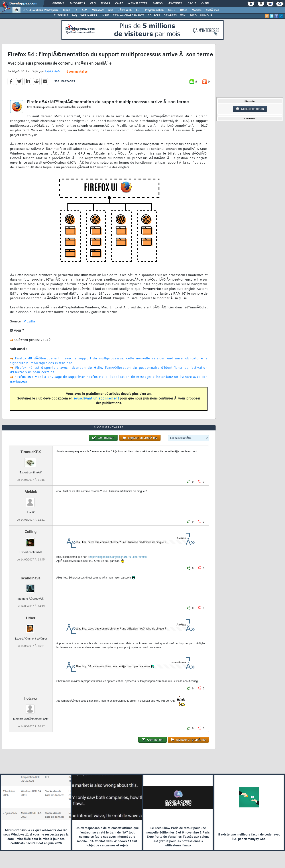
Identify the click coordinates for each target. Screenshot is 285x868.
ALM (84, 10)
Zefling (31, 532)
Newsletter (138, 4)
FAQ (93, 4)
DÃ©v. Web (125, 10)
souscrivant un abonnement (96, 399)
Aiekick (31, 492)
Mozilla (29, 322)
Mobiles (197, 10)
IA (76, 10)
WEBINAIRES (89, 16)
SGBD (172, 10)
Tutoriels (77, 4)
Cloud (67, 10)
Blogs (105, 4)
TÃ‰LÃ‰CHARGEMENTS (129, 16)
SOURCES (154, 16)
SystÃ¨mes (213, 10)
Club (205, 4)
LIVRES (105, 16)
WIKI (183, 16)
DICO (193, 16)
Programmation (154, 10)
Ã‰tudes (175, 4)
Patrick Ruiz (52, 72)
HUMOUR (206, 16)
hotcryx (31, 698)
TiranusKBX (31, 452)
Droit (192, 4)
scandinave (31, 578)
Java (111, 10)
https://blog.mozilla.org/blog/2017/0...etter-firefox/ (118, 557)
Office (184, 10)
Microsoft (98, 10)
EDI (138, 10)
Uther (31, 618)
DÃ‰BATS (170, 16)
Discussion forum (250, 109)
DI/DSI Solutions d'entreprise (41, 10)
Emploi (158, 4)
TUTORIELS (61, 16)
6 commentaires (77, 72)
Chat (119, 4)
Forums (58, 4)
